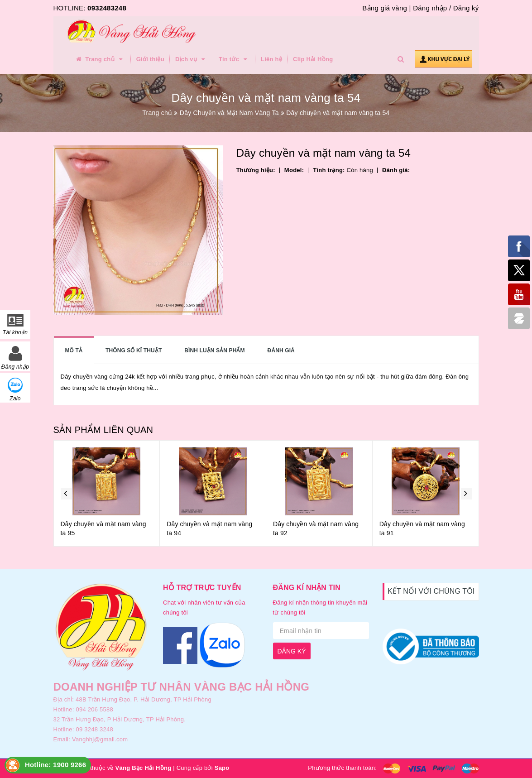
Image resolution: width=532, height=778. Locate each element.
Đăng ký (466, 8)
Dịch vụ (192, 59)
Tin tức (234, 59)
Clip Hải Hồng (313, 59)
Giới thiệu (150, 59)
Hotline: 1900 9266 (55, 765)
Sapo (222, 768)
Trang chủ (100, 59)
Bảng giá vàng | (386, 8)
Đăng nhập (430, 8)
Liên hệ (271, 59)
